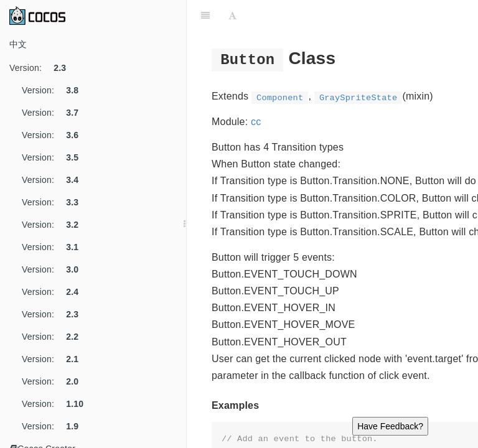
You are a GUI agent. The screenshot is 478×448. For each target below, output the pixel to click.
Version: (42, 68)
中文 (18, 44)
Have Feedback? (390, 426)
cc (256, 122)
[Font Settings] (232, 16)
